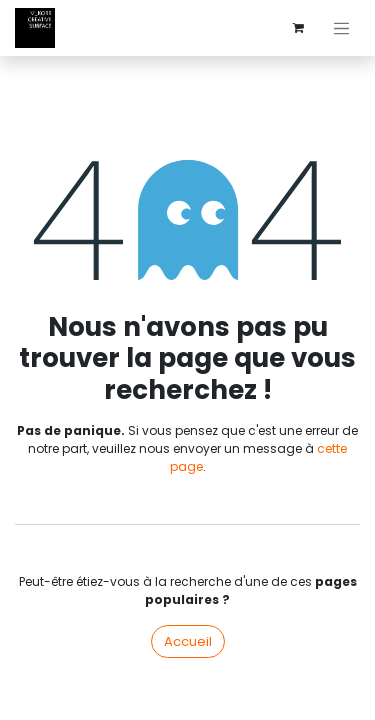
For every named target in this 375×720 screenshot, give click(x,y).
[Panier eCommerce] (299, 28)
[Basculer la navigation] (342, 28)
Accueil (188, 641)
